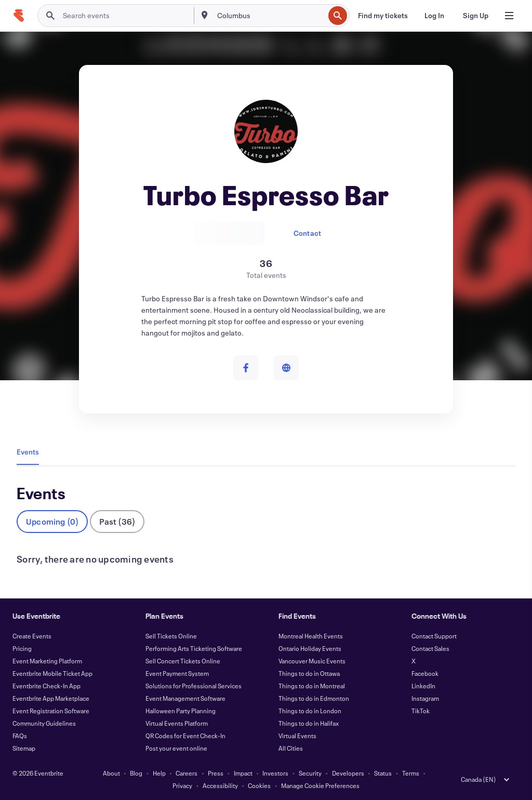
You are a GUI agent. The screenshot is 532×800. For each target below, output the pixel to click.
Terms (411, 773)
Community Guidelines (44, 723)
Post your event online (176, 748)
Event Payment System (177, 673)
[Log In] (434, 16)
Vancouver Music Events (312, 661)
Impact (243, 773)
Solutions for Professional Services (194, 686)
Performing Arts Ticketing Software (194, 648)
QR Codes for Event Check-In (185, 736)
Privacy (182, 785)
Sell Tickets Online (171, 636)
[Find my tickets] (383, 16)
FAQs (20, 736)
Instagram (425, 698)
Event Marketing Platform (47, 661)
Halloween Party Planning (181, 711)
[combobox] (270, 16)
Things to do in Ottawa (309, 673)
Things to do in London (310, 711)
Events (28, 452)
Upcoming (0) (52, 521)
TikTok (421, 711)
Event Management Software (185, 698)
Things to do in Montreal (312, 686)
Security (310, 773)
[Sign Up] (476, 16)
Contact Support (434, 636)
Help (159, 773)
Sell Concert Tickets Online (183, 661)
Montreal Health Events (311, 636)
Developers (348, 773)
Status (383, 773)
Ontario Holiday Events (310, 648)
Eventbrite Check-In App (46, 686)
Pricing (22, 648)
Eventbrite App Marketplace (51, 698)
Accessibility (220, 785)
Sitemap (24, 748)
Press (216, 773)
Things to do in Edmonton (314, 698)
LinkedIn (423, 686)
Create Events (32, 636)
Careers (187, 773)
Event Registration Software (51, 711)
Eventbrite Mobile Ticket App (52, 673)
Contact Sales (430, 648)
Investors (275, 773)
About (111, 773)
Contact (307, 233)
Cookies (259, 785)
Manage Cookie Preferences (320, 785)
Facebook (425, 673)
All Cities (291, 748)
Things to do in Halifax (309, 723)
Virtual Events (297, 736)
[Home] (19, 16)
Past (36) (117, 521)
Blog (136, 773)
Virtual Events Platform (177, 723)
